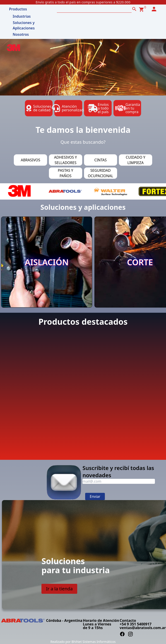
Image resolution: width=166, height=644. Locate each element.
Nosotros (21, 34)
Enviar (95, 496)
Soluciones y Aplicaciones (24, 24)
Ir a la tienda (59, 589)
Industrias (22, 16)
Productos (18, 9)
